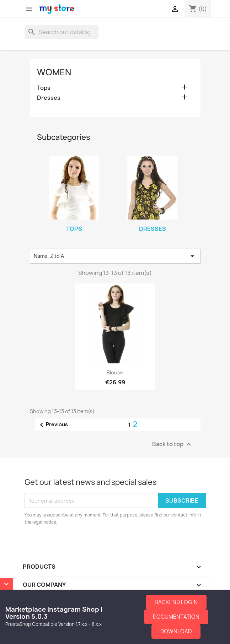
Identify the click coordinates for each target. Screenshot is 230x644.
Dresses (49, 98)
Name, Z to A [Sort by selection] (115, 256)
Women (54, 72)
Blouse (115, 372)
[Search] (61, 32)
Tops (44, 88)
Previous (53, 425)
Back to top (173, 445)
